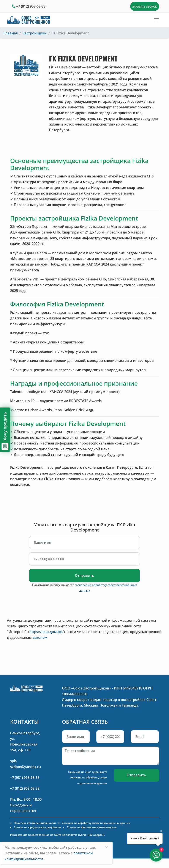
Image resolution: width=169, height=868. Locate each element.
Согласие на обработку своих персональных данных (96, 823)
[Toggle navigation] (156, 20)
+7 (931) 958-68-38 (25, 778)
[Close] (107, 847)
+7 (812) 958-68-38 (31, 6)
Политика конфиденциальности (35, 823)
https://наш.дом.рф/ (47, 632)
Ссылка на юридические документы (37, 827)
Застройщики (35, 33)
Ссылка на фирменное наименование (92, 827)
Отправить (84, 575)
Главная (11, 33)
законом (40, 638)
